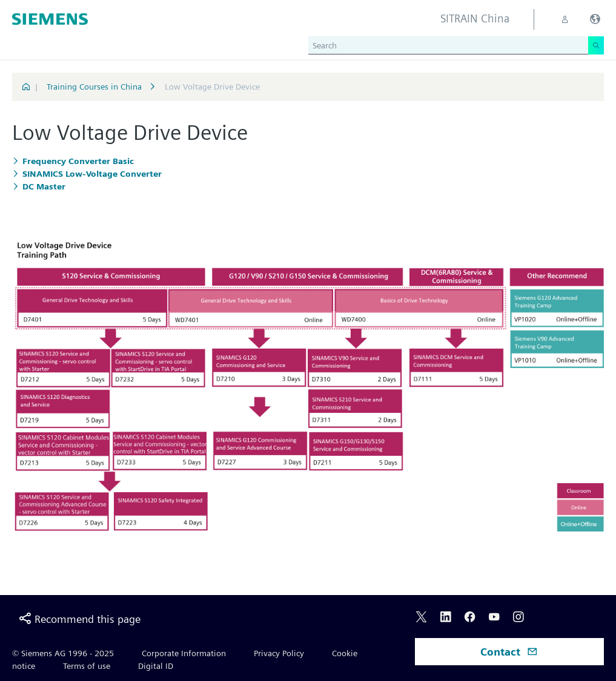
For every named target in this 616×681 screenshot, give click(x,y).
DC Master (44, 186)
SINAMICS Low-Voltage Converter (92, 174)
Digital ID (156, 666)
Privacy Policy (279, 653)
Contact (509, 652)
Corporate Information (184, 653)
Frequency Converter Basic (78, 161)
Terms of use (87, 666)
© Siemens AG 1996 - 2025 (63, 653)
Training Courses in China (95, 87)
